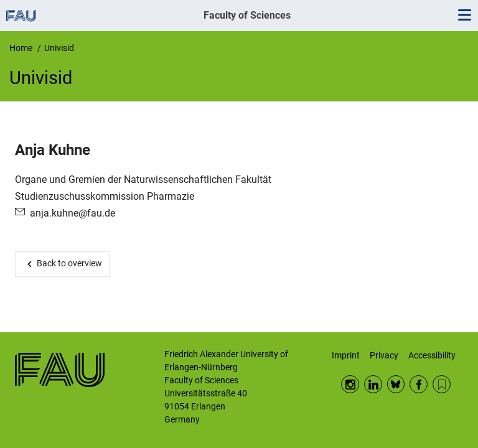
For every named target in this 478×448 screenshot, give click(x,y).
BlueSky (396, 384)
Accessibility (432, 355)
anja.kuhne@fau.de (73, 213)
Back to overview (69, 263)
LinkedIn (373, 384)
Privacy (384, 355)
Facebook (419, 384)
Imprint (346, 355)
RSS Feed (442, 384)
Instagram (350, 384)
